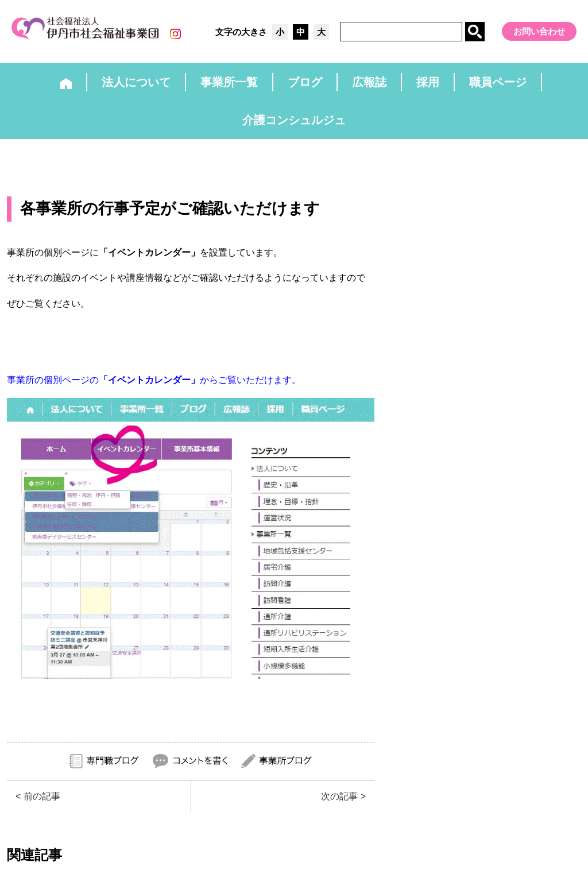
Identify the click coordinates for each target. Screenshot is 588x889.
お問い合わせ (539, 31)
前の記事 (42, 796)
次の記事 (339, 796)
